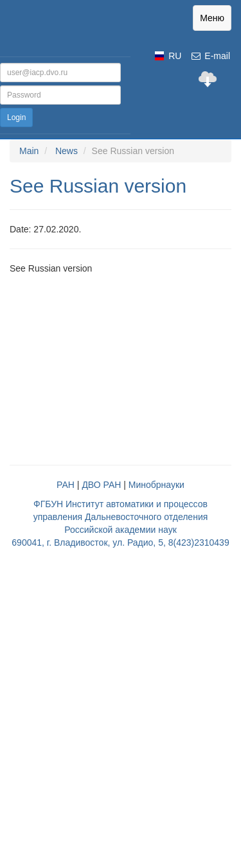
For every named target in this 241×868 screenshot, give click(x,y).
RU (175, 56)
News (67, 151)
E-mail (210, 56)
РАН (66, 485)
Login (16, 117)
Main (29, 151)
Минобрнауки (156, 485)
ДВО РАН (101, 485)
